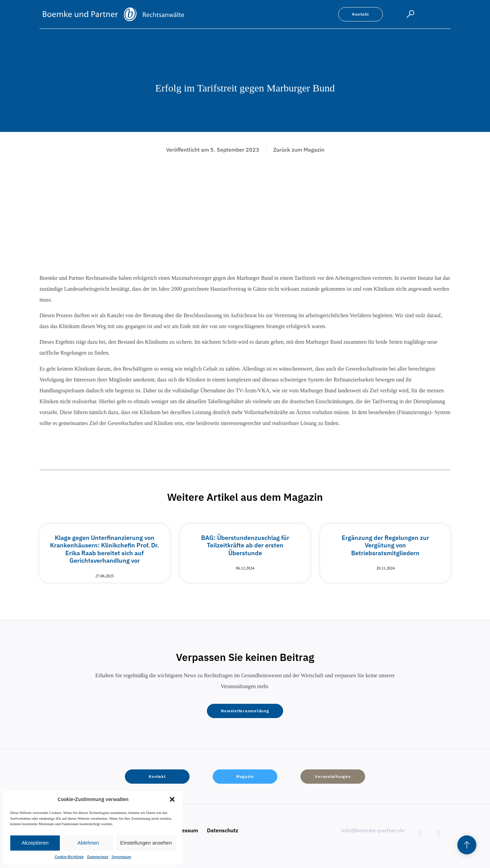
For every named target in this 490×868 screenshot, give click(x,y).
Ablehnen (88, 843)
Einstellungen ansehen (146, 843)
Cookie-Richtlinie (69, 857)
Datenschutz (98, 857)
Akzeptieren (35, 843)
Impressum (121, 857)
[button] (172, 799)
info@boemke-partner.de (373, 830)
